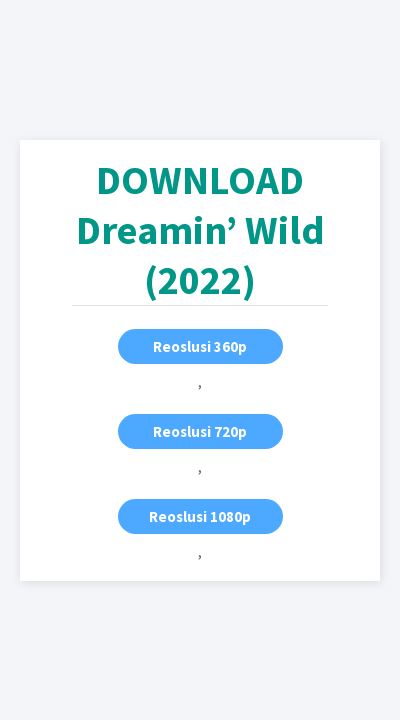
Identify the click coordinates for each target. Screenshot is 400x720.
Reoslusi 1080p (200, 516)
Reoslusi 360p (200, 346)
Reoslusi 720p (200, 431)
